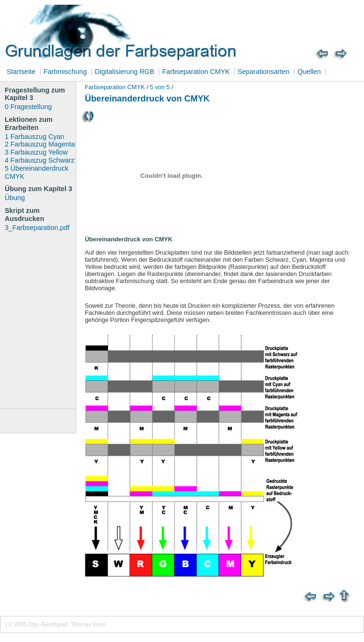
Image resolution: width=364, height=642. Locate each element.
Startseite (21, 72)
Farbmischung (65, 72)
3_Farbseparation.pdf (37, 228)
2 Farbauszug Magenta (40, 144)
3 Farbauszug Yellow (36, 152)
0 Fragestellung (28, 107)
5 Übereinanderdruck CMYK (36, 172)
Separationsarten (264, 72)
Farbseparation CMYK (197, 72)
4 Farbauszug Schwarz (40, 160)
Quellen (308, 72)
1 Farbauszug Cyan (35, 137)
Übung (15, 198)
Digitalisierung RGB (126, 72)
